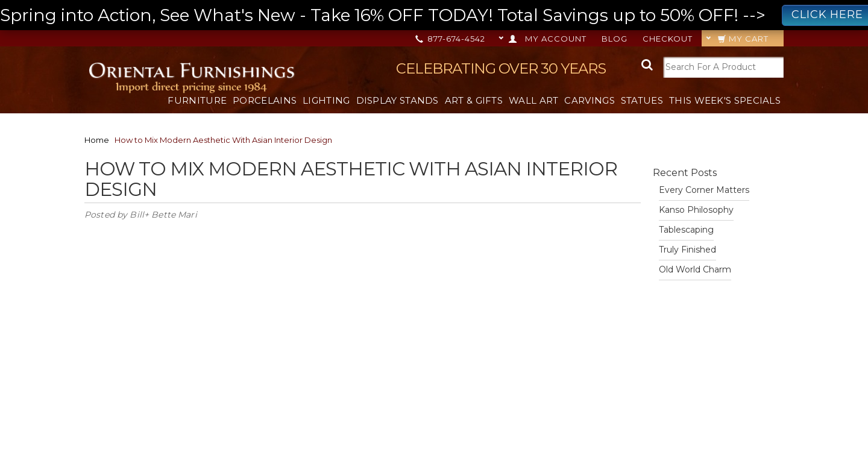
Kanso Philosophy (696, 210)
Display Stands (398, 100)
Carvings (589, 100)
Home (97, 140)
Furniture (197, 100)
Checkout (668, 39)
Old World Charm (695, 269)
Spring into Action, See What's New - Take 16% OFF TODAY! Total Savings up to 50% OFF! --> (434, 15)
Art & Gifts (474, 100)
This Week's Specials (725, 100)
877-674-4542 (451, 39)
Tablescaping (686, 230)
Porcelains (265, 100)
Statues (642, 100)
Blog (615, 39)
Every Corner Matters (704, 190)
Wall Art (533, 100)
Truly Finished (687, 250)
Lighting (326, 100)
